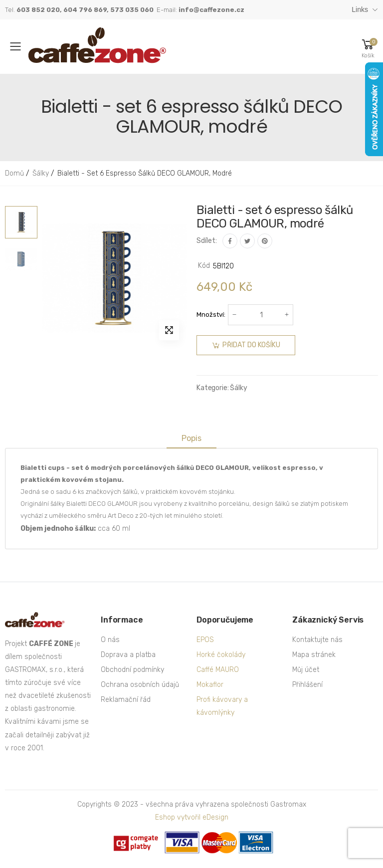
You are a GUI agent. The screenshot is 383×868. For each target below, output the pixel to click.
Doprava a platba (128, 655)
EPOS (205, 640)
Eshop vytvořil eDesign (192, 817)
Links (360, 9)
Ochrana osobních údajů (140, 685)
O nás (110, 640)
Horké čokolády (221, 655)
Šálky (238, 388)
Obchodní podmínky (132, 670)
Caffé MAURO (218, 670)
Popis (191, 438)
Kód (204, 266)
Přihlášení (307, 685)
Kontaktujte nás (317, 640)
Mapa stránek (314, 655)
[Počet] (261, 315)
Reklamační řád (126, 700)
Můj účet (306, 670)
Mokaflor (210, 685)
